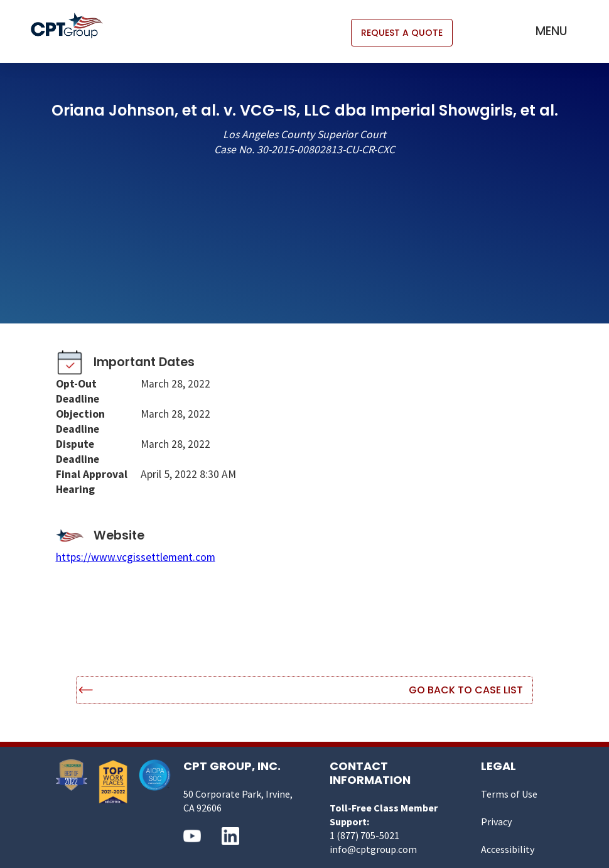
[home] (73, 25)
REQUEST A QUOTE (402, 33)
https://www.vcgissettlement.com (136, 557)
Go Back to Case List (466, 690)
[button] (552, 31)
